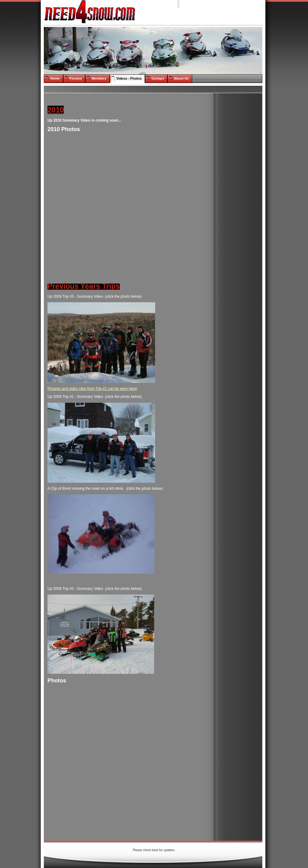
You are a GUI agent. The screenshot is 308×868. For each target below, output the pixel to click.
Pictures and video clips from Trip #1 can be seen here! (92, 389)
